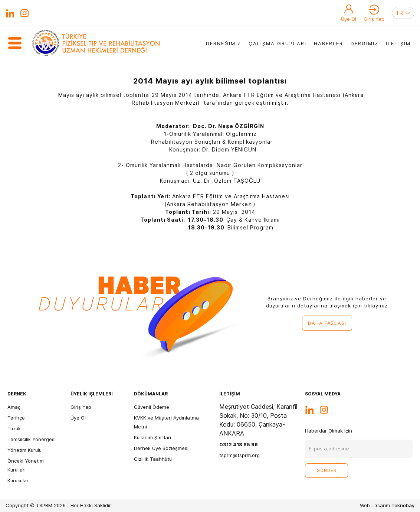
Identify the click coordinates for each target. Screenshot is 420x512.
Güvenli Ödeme (152, 407)
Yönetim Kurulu (24, 450)
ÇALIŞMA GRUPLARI (278, 43)
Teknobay (403, 505)
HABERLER (329, 43)
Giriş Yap (374, 19)
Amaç (14, 407)
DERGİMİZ (365, 43)
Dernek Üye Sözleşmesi (161, 448)
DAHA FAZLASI (327, 323)
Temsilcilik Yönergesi (32, 439)
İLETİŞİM (398, 43)
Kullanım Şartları (152, 437)
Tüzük (14, 428)
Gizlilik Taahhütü (153, 459)
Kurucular (18, 480)
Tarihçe (16, 418)
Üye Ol (349, 19)
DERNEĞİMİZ (224, 43)
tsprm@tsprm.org (239, 455)
